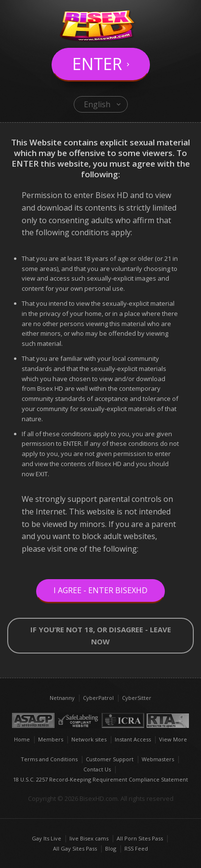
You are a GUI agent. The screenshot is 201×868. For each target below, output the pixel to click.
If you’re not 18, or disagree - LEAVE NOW (101, 635)
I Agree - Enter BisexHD (100, 590)
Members (51, 739)
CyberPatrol (98, 698)
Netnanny (62, 698)
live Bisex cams (89, 838)
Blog (111, 848)
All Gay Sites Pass (75, 848)
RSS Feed (136, 848)
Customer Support (110, 759)
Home (22, 739)
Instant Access (133, 739)
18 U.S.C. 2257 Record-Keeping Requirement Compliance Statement (100, 779)
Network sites (89, 739)
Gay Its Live (47, 838)
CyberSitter (137, 698)
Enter (97, 64)
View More (173, 739)
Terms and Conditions (49, 759)
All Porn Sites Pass (140, 838)
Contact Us (97, 769)
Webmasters (158, 759)
